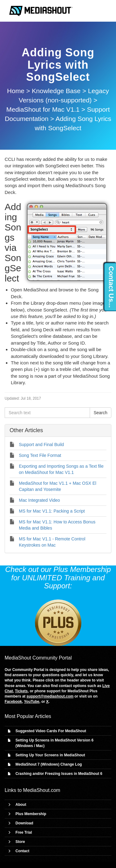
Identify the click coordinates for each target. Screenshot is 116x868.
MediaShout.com (42, 790)
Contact (22, 851)
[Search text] (47, 413)
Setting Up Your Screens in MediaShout (50, 755)
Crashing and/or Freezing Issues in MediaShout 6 (59, 774)
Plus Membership (31, 814)
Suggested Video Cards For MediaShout (51, 731)
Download (24, 823)
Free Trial (24, 832)
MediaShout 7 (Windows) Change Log (49, 764)
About (21, 805)
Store (20, 842)
